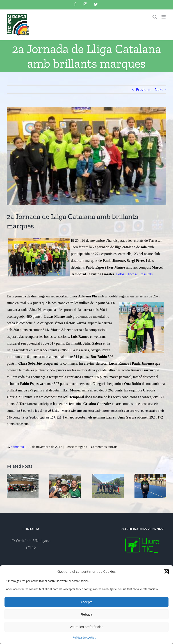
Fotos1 (121, 274)
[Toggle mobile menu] (164, 17)
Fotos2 (133, 274)
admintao (17, 447)
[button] (166, 572)
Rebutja (86, 614)
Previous (143, 90)
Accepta (86, 602)
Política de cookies (84, 638)
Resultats (146, 274)
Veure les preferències (86, 627)
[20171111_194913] (86, 156)
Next (159, 90)
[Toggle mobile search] (155, 17)
